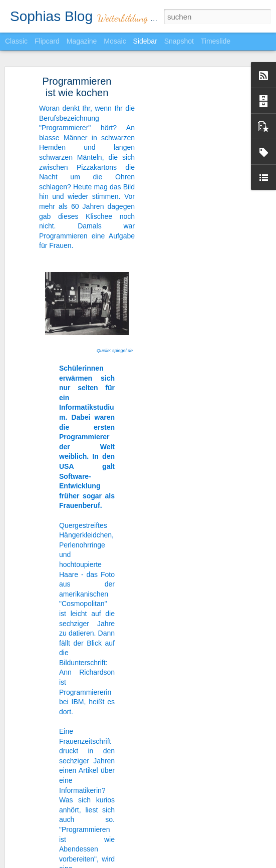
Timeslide (216, 41)
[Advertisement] (190, 226)
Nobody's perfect (47, 850)
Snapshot (179, 41)
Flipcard (47, 41)
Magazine (82, 41)
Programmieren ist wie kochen (77, 74)
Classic (16, 41)
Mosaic (115, 41)
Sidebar (145, 41)
